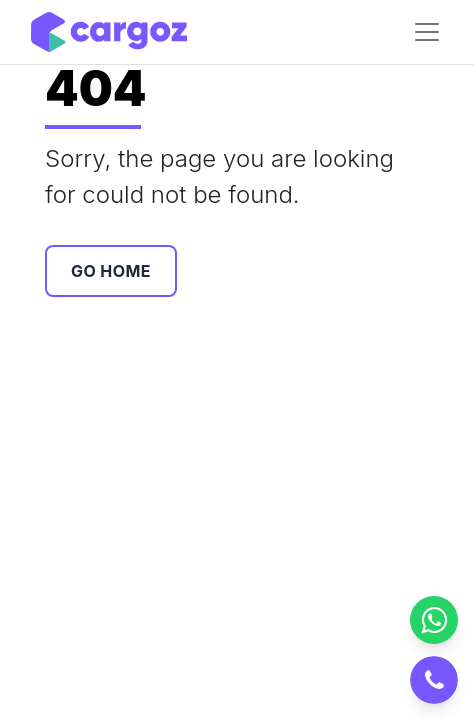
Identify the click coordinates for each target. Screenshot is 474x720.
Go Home (111, 271)
